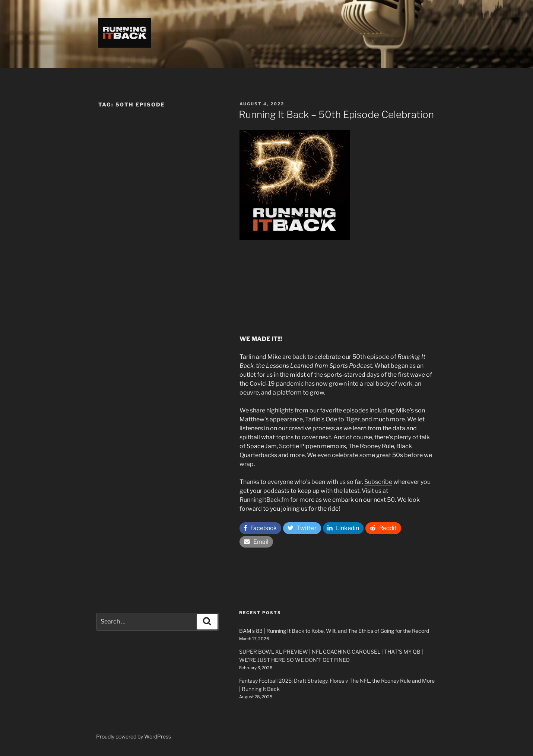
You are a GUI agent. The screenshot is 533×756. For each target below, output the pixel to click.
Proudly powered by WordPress (134, 739)
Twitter (304, 528)
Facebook (261, 528)
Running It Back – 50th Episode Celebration (336, 114)
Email (256, 543)
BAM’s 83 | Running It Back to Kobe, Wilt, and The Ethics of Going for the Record (334, 633)
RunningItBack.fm (264, 500)
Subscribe (378, 482)
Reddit (386, 528)
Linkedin (345, 528)
